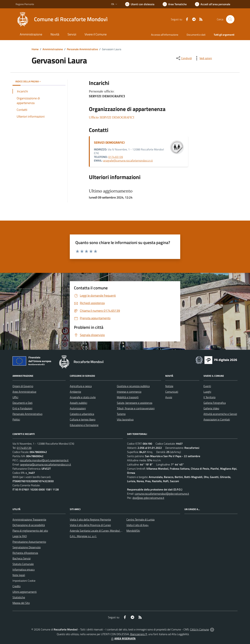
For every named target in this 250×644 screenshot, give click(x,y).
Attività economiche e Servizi (220, 414)
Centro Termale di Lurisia (140, 519)
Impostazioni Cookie (24, 581)
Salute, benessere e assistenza (135, 403)
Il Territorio (209, 397)
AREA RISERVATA (123, 638)
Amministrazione (53, 49)
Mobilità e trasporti (128, 397)
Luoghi (207, 392)
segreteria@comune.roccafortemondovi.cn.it (46, 464)
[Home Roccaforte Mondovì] (62, 19)
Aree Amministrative (24, 392)
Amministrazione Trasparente (29, 519)
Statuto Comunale (23, 564)
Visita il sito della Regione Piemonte (90, 519)
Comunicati (172, 392)
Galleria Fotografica (215, 403)
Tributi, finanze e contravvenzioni (136, 408)
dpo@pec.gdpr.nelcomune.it (148, 498)
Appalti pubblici (78, 403)
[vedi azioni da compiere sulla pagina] (203, 58)
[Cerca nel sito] (230, 19)
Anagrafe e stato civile (83, 397)
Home (35, 49)
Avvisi (169, 397)
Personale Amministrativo (82, 49)
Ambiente (75, 392)
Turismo (121, 414)
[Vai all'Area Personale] (213, 4)
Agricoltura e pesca (81, 386)
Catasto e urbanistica (82, 414)
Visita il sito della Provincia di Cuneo (90, 525)
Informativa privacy (24, 569)
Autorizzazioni (78, 408)
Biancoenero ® (139, 634)
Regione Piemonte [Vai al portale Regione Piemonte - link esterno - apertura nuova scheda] (25, 4)
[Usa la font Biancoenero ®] (140, 4)
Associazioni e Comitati (217, 419)
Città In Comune (199, 629)
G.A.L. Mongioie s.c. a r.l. (83, 536)
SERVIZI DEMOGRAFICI (109, 143)
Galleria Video (211, 408)
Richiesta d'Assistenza (25, 553)
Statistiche (19, 597)
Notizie (169, 386)
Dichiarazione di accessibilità (29, 525)
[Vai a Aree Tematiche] (175, 4)
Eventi (207, 386)
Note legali (19, 575)
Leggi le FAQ (20, 536)
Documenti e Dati (22, 403)
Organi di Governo (23, 386)
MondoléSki (133, 531)
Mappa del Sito (21, 603)
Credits (16, 586)
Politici (16, 419)
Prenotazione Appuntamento (29, 542)
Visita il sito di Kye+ (137, 525)
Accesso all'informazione (165, 35)
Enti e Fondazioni (22, 408)
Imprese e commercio (129, 392)
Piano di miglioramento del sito (30, 531)
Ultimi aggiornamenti (25, 592)
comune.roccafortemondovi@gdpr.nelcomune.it (162, 494)
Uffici (15, 397)
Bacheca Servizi (22, 558)
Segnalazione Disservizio (27, 547)
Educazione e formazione (84, 425)
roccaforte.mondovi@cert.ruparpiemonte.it (44, 460)
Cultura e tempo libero (83, 419)
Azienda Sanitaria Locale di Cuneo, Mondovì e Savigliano (102, 531)
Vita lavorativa (125, 419)
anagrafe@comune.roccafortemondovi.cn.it (128, 160)
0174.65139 (116, 157)
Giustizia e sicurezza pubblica (133, 386)
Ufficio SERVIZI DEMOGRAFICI (112, 117)
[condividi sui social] (184, 58)
